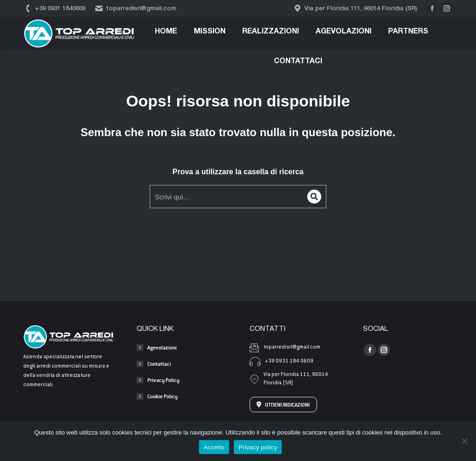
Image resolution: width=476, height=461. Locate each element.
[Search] (314, 197)
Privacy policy (258, 447)
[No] (464, 441)
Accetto (214, 447)
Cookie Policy (162, 396)
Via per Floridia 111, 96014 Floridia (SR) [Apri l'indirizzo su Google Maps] (289, 379)
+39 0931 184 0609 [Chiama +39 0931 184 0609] (281, 362)
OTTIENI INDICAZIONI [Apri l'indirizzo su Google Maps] (283, 405)
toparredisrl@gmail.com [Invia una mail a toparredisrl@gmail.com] (285, 348)
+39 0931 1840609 (54, 9)
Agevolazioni (162, 347)
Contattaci (159, 364)
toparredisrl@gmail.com (135, 9)
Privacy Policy (163, 380)
